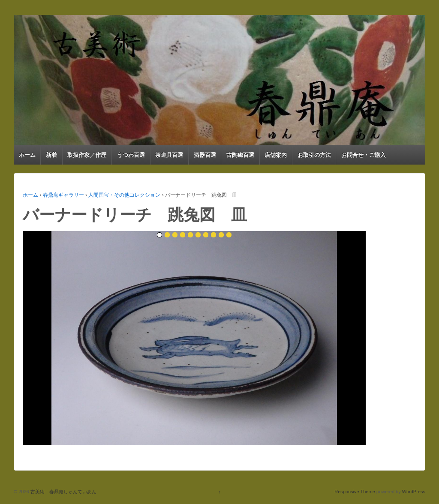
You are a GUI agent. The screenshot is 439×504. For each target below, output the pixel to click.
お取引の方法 (314, 155)
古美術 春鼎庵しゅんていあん (63, 492)
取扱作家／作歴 (87, 155)
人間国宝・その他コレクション (124, 195)
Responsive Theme (355, 492)
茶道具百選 (169, 155)
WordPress (414, 492)
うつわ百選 (131, 155)
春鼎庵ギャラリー (63, 195)
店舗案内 (276, 155)
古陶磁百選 (240, 155)
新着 (51, 155)
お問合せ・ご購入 (364, 155)
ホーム (27, 155)
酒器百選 (205, 155)
